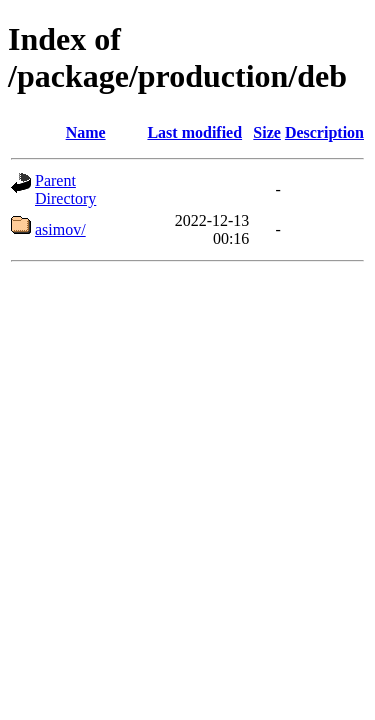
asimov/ (60, 229)
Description (324, 132)
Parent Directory (65, 189)
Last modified (194, 132)
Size (267, 132)
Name (86, 132)
